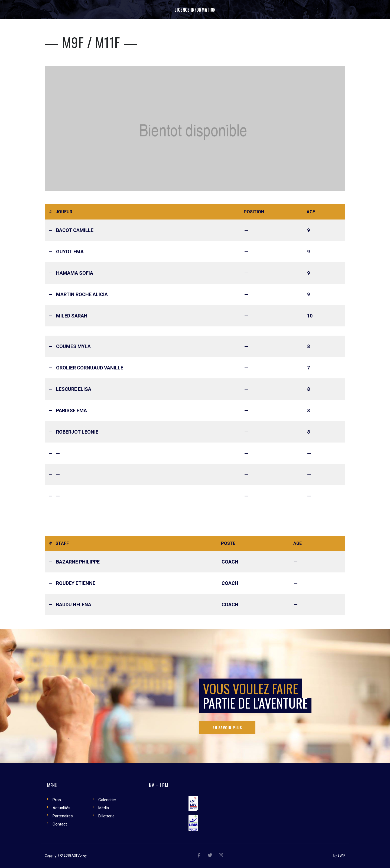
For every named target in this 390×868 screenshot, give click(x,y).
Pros (57, 800)
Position (254, 212)
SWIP (341, 855)
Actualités (61, 808)
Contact (60, 824)
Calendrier (107, 800)
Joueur (64, 212)
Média (104, 808)
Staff (62, 543)
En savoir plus (227, 727)
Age (311, 212)
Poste (228, 543)
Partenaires (63, 816)
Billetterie (106, 816)
